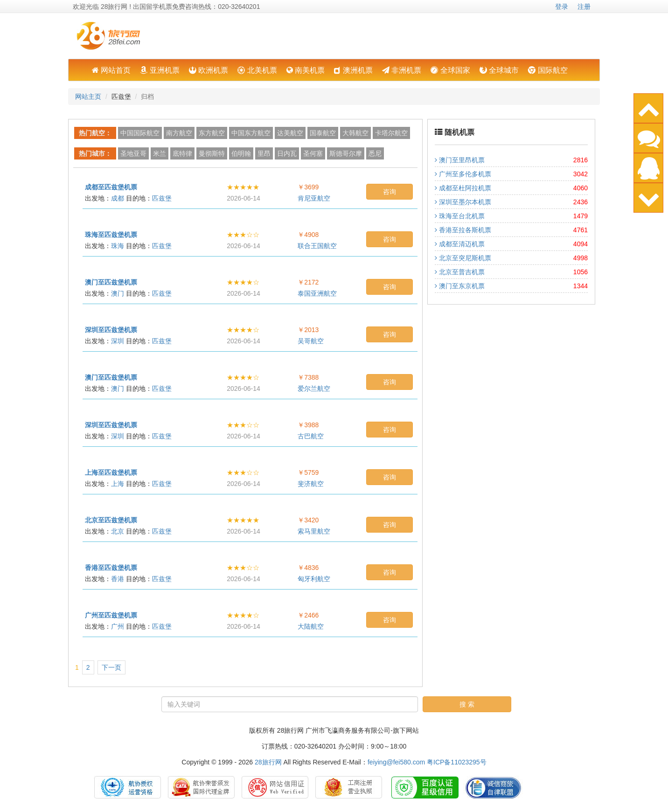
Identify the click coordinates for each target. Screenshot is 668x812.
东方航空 (212, 133)
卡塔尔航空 (391, 133)
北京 (118, 531)
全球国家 (450, 70)
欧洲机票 (209, 70)
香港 (118, 579)
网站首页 (111, 70)
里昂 (264, 153)
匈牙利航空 (314, 579)
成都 (118, 198)
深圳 (118, 341)
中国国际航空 (140, 133)
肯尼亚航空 (314, 198)
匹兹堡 (162, 198)
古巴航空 (311, 436)
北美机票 (257, 70)
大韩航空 (355, 133)
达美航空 (290, 133)
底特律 (182, 153)
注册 (584, 7)
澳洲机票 (353, 70)
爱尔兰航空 (314, 389)
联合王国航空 (317, 246)
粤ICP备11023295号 (457, 762)
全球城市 (499, 70)
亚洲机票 (160, 70)
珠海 (118, 246)
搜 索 (467, 704)
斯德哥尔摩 (346, 153)
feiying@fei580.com (396, 762)
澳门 (118, 293)
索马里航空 (314, 531)
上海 (118, 484)
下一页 (111, 667)
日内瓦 (287, 153)
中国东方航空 (251, 133)
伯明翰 (241, 153)
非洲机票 (402, 70)
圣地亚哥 (133, 153)
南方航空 (179, 133)
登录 (562, 7)
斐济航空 (311, 484)
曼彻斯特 (212, 153)
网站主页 (88, 97)
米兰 (160, 153)
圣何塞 (313, 153)
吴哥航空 (311, 341)
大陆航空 (311, 626)
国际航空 (548, 70)
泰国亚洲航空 (317, 293)
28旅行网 (268, 762)
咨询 (390, 192)
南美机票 (306, 70)
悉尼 (375, 153)
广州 (118, 626)
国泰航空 (323, 133)
